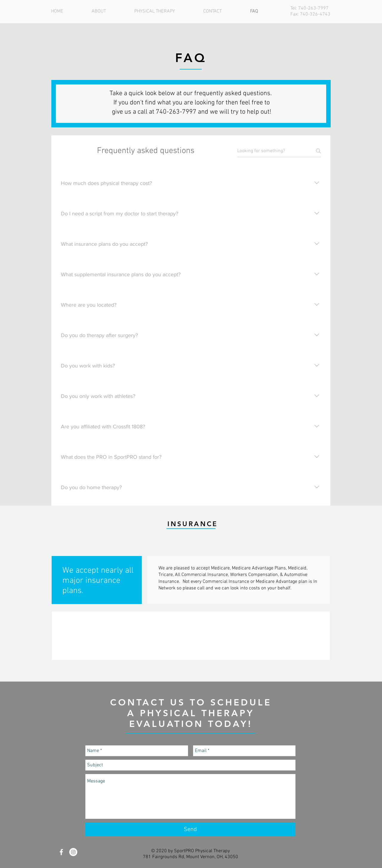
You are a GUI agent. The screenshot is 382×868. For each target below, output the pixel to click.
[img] (81, 636)
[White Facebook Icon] (61, 852)
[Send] (190, 829)
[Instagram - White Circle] (73, 852)
